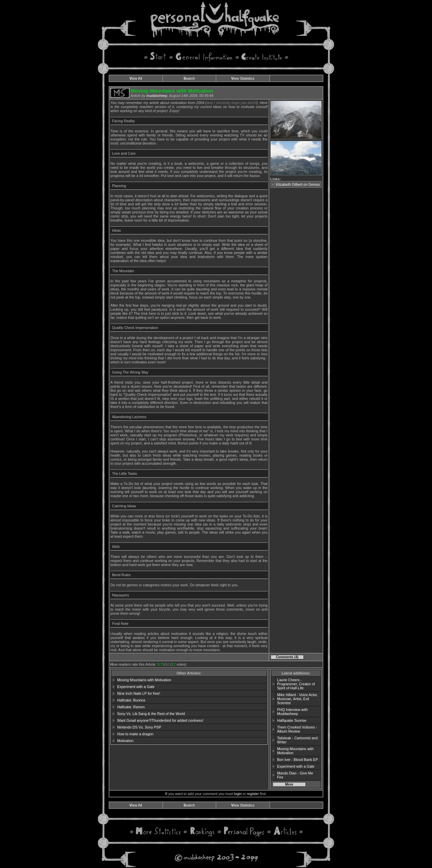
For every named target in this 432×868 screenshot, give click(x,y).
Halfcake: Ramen (131, 707)
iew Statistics (243, 78)
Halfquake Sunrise (292, 720)
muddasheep (157, 96)
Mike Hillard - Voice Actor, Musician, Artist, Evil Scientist (298, 699)
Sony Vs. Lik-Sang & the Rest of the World (151, 714)
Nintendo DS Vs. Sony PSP (139, 727)
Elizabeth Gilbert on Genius (298, 184)
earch (189, 78)
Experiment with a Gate (136, 687)
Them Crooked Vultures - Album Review (297, 729)
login (238, 794)
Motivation (125, 741)
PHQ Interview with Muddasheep (292, 712)
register (253, 794)
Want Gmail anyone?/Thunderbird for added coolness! (160, 720)
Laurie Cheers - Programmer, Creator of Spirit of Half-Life (296, 684)
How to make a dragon (135, 734)
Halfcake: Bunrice (131, 700)
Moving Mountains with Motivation (144, 680)
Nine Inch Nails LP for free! (139, 693)
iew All (136, 78)
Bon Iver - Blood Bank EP (298, 760)
